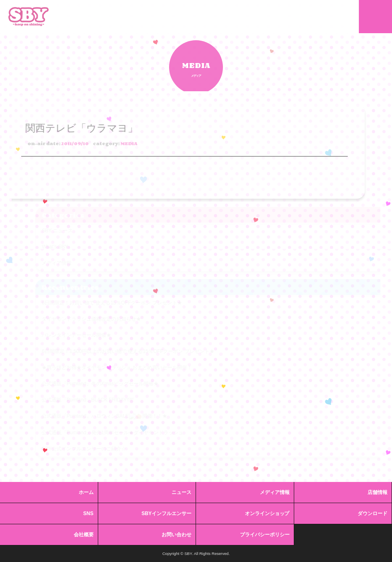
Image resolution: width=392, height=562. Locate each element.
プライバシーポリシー (265, 535)
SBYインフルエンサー (166, 513)
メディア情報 (275, 492)
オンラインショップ (267, 513)
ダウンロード (373, 513)
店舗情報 (377, 492)
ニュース (181, 492)
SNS (88, 513)
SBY (29, 17)
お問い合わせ (177, 535)
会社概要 (84, 535)
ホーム (86, 492)
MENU (375, 17)
